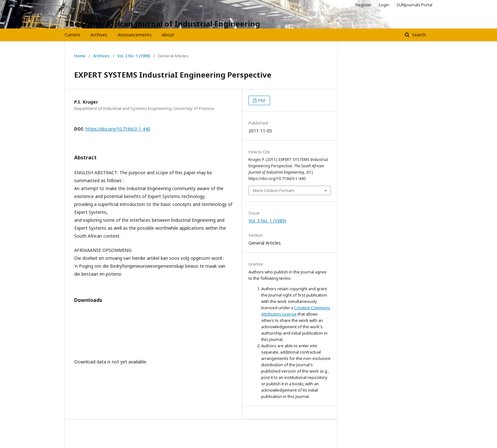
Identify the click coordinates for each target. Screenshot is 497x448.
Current (72, 35)
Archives (99, 35)
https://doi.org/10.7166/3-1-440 (118, 129)
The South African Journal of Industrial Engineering (162, 24)
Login (384, 5)
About (168, 35)
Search (418, 35)
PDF (261, 100)
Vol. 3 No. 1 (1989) (134, 56)
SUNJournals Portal (414, 5)
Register (363, 5)
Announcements (135, 35)
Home (80, 56)
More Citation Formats (274, 190)
